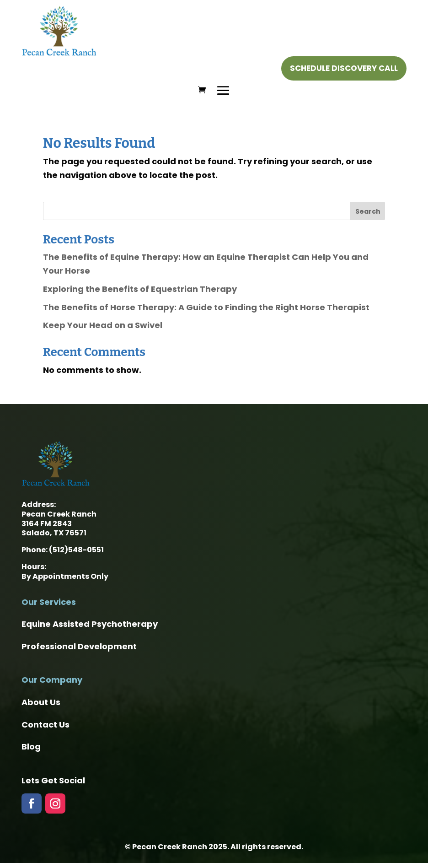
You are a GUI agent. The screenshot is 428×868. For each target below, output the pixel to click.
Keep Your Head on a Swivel (103, 325)
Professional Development (79, 646)
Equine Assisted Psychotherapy (90, 624)
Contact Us (45, 725)
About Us (41, 702)
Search (368, 211)
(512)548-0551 (76, 550)
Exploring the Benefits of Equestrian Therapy (140, 289)
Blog (31, 747)
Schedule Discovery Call (344, 68)
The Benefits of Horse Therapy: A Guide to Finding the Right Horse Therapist (206, 307)
